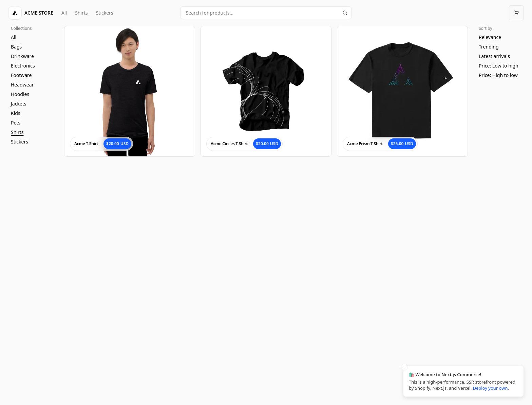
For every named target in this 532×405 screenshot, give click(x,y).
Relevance (490, 37)
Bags (16, 47)
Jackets (19, 104)
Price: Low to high (499, 66)
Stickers (105, 13)
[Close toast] (404, 367)
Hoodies (20, 94)
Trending (489, 47)
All (64, 13)
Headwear (22, 85)
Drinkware (22, 56)
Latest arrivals (494, 56)
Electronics (23, 66)
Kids (16, 113)
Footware (21, 75)
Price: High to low (498, 75)
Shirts (81, 13)
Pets (16, 123)
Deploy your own (490, 388)
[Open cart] (516, 13)
